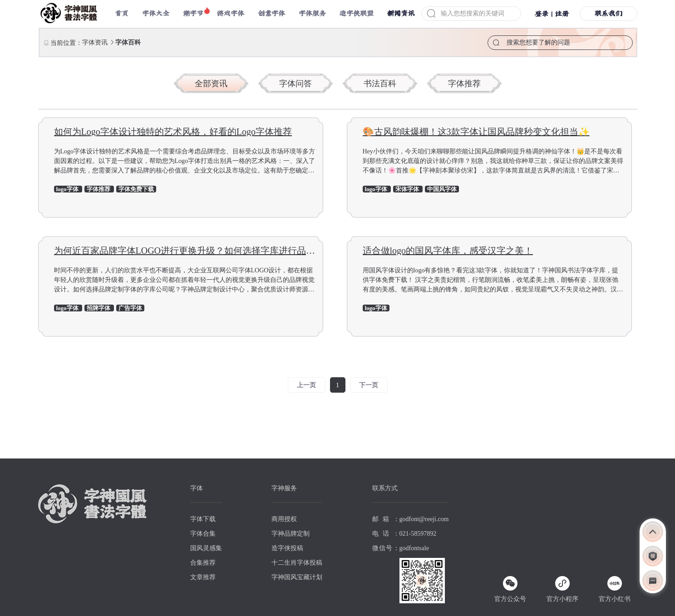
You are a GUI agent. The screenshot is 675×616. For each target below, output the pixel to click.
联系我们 (608, 13)
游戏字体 (231, 13)
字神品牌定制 (291, 534)
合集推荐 (203, 563)
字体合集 (203, 534)
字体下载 (203, 519)
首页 (122, 13)
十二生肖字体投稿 (297, 563)
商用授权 (284, 519)
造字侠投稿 (287, 548)
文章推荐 (203, 577)
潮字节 (193, 13)
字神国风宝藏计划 (297, 577)
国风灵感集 (206, 548)
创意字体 (271, 13)
